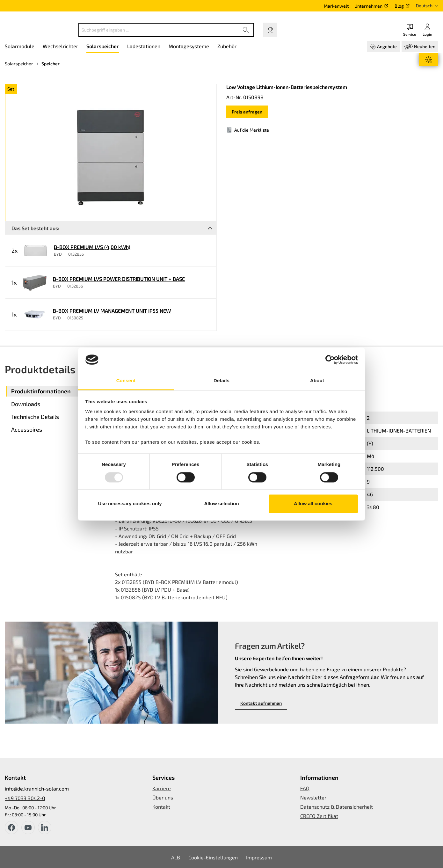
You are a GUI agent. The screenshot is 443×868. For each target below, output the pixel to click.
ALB (176, 857)
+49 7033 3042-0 (25, 798)
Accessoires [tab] (27, 429)
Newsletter (313, 797)
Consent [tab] (126, 381)
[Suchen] (246, 30)
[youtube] (28, 828)
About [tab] (317, 381)
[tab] (57, 391)
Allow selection (221, 504)
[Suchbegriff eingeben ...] (159, 30)
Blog (399, 6)
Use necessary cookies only (130, 504)
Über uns (163, 797)
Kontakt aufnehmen (261, 703)
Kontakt (161, 807)
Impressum (259, 857)
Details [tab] (221, 381)
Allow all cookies (313, 504)
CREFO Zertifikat (319, 816)
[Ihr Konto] (427, 30)
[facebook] (11, 828)
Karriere (162, 788)
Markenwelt (336, 6)
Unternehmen (368, 6)
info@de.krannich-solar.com (37, 788)
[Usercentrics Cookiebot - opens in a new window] (330, 360)
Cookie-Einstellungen (213, 857)
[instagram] (45, 828)
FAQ (305, 788)
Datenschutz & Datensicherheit (337, 807)
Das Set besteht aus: (35, 228)
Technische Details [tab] (35, 417)
